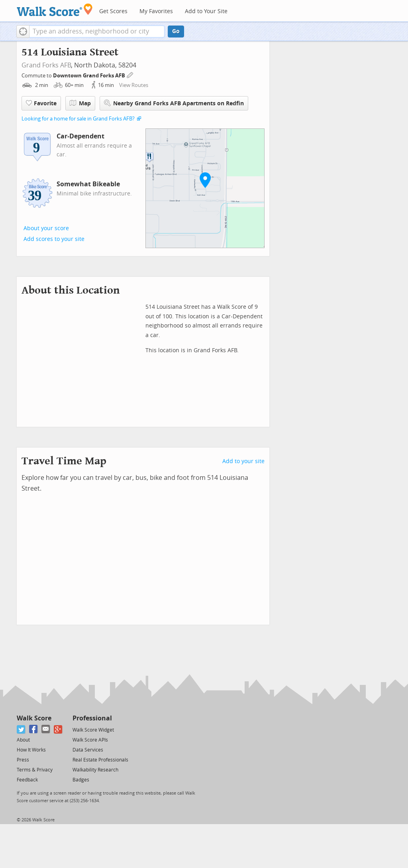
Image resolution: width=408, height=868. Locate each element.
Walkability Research (95, 770)
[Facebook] (34, 729)
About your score (46, 228)
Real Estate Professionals (100, 760)
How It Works (31, 750)
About (23, 740)
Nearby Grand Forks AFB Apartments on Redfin (174, 103)
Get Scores (113, 11)
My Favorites (156, 11)
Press (23, 760)
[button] (23, 32)
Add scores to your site (54, 239)
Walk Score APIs (90, 740)
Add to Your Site (206, 11)
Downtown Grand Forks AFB (90, 76)
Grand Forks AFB (46, 65)
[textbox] (97, 32)
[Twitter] (21, 729)
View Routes (134, 85)
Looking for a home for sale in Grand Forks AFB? (78, 119)
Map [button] (80, 103)
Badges (81, 780)
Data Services (88, 750)
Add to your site (243, 461)
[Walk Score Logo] (55, 10)
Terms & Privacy (35, 770)
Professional (92, 718)
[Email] (46, 729)
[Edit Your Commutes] (130, 74)
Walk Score (34, 718)
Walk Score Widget (93, 730)
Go (176, 31)
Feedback (27, 780)
